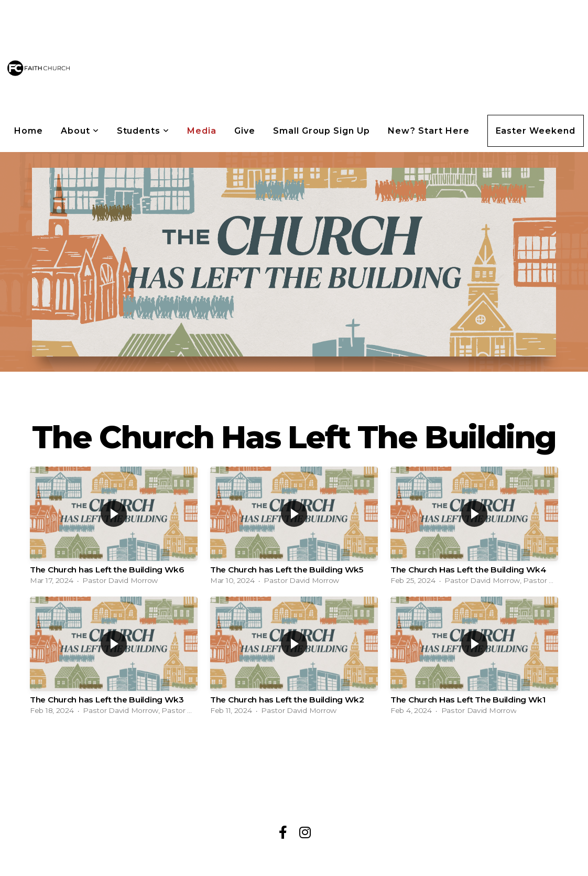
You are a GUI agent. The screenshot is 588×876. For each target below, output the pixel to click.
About (80, 131)
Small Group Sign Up (322, 131)
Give (245, 131)
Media (202, 131)
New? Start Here (428, 131)
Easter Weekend (536, 131)
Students (143, 131)
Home (29, 131)
